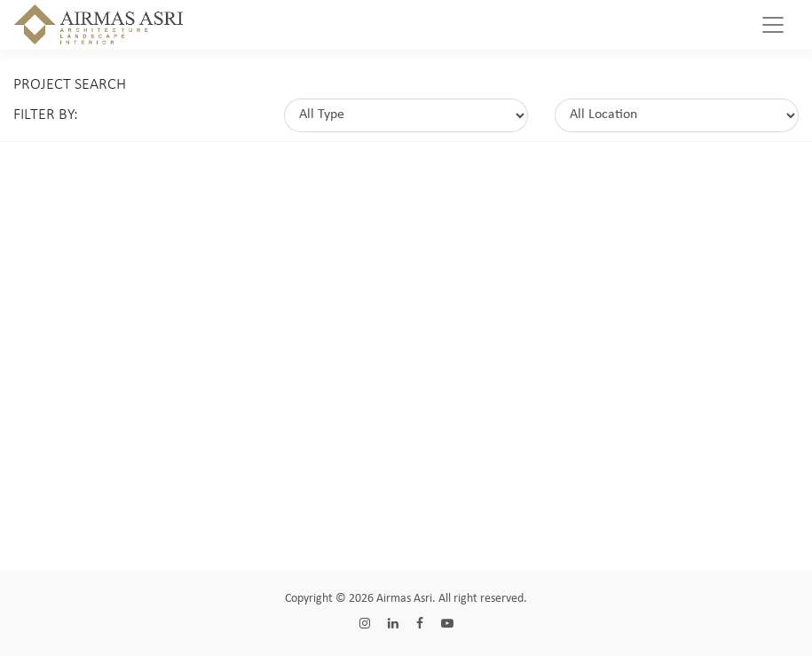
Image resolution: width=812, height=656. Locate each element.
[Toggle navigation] (773, 25)
